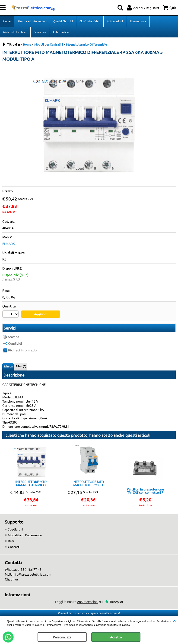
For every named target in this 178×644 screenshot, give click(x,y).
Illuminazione (138, 21)
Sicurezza (40, 32)
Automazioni (115, 21)
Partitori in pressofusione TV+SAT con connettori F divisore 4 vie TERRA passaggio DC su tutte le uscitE (145, 491)
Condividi (15, 343)
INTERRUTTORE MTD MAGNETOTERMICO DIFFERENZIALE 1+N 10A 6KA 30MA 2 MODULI (88, 483)
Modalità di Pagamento (25, 535)
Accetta (116, 637)
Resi (11, 541)
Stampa (14, 337)
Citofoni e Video (90, 21)
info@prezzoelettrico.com (32, 574)
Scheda (8, 366)
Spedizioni (16, 529)
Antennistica (61, 32)
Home (7, 21)
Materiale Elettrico (15, 32)
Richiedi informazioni (24, 350)
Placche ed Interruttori (32, 21)
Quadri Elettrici (63, 21)
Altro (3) (21, 366)
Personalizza (62, 637)
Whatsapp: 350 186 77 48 (23, 569)
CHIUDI (174, 620)
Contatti (14, 547)
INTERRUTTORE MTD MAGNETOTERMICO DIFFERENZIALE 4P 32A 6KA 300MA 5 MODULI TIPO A (31, 483)
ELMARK (9, 244)
